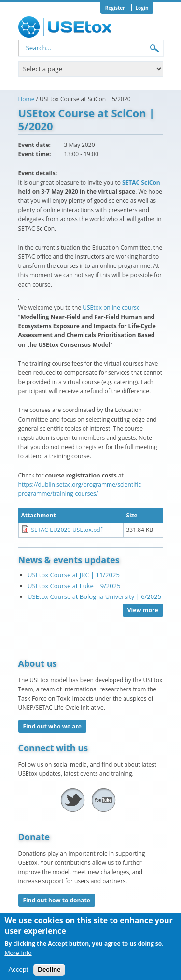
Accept (18, 974)
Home (27, 99)
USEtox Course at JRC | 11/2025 (74, 575)
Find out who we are (52, 726)
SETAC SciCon (141, 182)
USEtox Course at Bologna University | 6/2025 (94, 596)
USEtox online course (111, 308)
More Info (18, 957)
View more (143, 610)
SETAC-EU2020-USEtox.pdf (67, 530)
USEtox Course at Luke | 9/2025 (74, 586)
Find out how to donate (57, 900)
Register (115, 8)
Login (142, 8)
